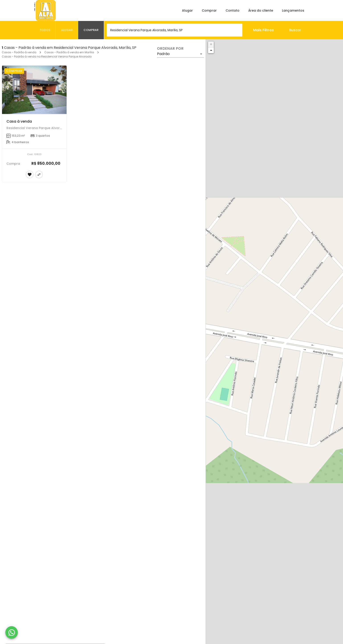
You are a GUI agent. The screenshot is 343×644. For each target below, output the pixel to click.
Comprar (209, 10)
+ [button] (211, 44)
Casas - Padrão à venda (19, 52)
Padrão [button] (163, 54)
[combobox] (175, 30)
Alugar (187, 10)
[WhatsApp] (12, 632)
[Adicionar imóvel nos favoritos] (30, 175)
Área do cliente (261, 10)
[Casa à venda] (34, 90)
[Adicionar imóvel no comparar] (39, 175)
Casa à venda (19, 121)
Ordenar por (170, 49)
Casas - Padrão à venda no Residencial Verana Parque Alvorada (47, 57)
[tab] (45, 30)
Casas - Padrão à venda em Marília (69, 52)
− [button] (211, 50)
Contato (233, 10)
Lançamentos (293, 10)
